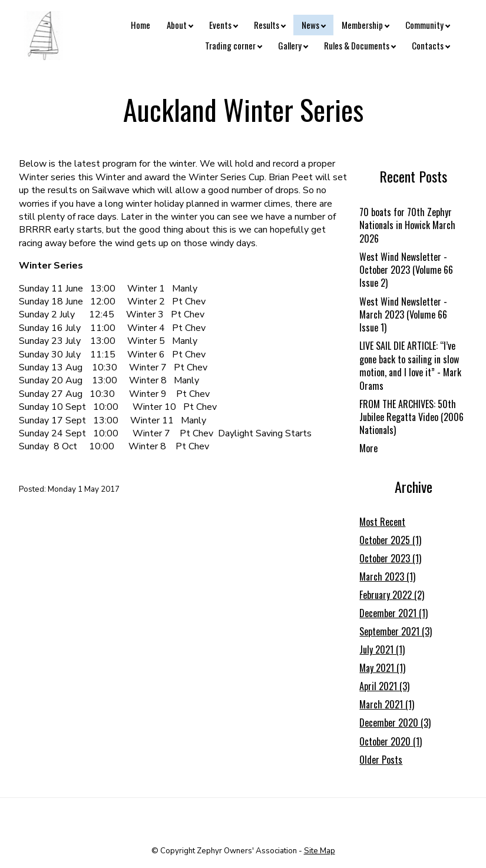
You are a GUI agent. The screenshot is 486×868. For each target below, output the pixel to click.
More (368, 448)
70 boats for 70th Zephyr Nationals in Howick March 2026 (407, 225)
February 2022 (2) (392, 595)
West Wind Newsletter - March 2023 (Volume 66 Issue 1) (403, 315)
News (310, 25)
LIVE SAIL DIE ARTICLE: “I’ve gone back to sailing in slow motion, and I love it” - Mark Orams (410, 365)
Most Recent (382, 522)
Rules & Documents (357, 45)
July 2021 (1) (382, 650)
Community (424, 25)
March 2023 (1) (387, 577)
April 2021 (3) (384, 686)
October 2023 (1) (390, 558)
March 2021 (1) (387, 704)
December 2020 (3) (395, 723)
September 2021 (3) (396, 631)
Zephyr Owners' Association (247, 851)
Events (220, 25)
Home (140, 25)
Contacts (428, 45)
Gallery (290, 45)
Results (267, 25)
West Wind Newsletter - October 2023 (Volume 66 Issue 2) (406, 270)
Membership (362, 25)
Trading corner (230, 45)
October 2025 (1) (390, 540)
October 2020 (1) (391, 741)
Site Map (320, 851)
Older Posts (381, 760)
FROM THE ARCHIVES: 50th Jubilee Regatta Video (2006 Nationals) (411, 417)
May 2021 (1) (382, 668)
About (177, 25)
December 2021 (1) (394, 613)
